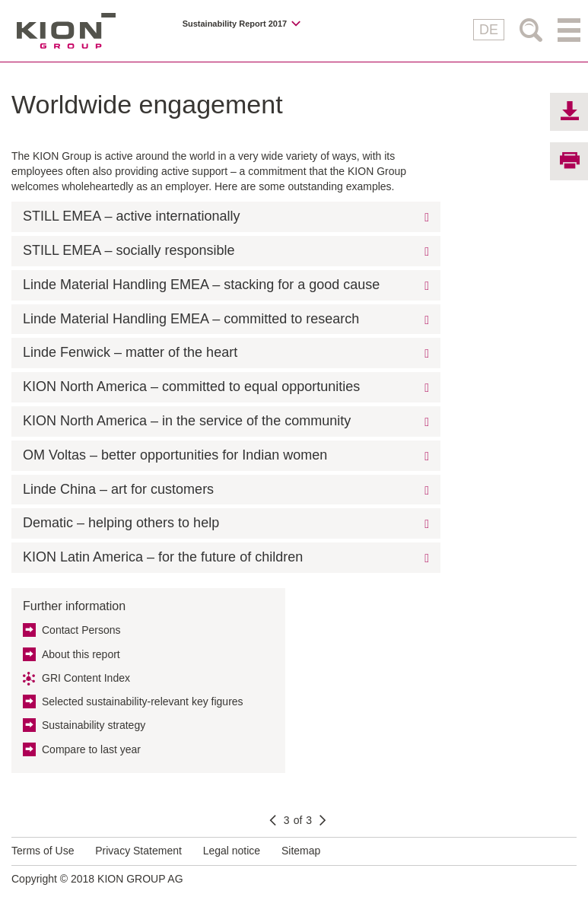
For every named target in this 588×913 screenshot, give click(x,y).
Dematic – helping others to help (121, 523)
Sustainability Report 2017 (235, 24)
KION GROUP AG (66, 31)
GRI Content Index (86, 678)
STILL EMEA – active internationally (131, 216)
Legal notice (232, 851)
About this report (81, 654)
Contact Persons (81, 630)
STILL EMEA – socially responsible (129, 250)
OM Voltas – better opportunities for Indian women (175, 455)
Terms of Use (43, 851)
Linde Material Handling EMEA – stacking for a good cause (201, 285)
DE (489, 30)
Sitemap (301, 851)
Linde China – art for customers (118, 489)
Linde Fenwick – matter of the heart (130, 352)
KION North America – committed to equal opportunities (191, 387)
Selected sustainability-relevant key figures (143, 701)
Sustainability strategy (94, 725)
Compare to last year (91, 749)
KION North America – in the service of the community (187, 421)
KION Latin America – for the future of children (163, 557)
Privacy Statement (138, 851)
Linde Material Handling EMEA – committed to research (191, 319)
